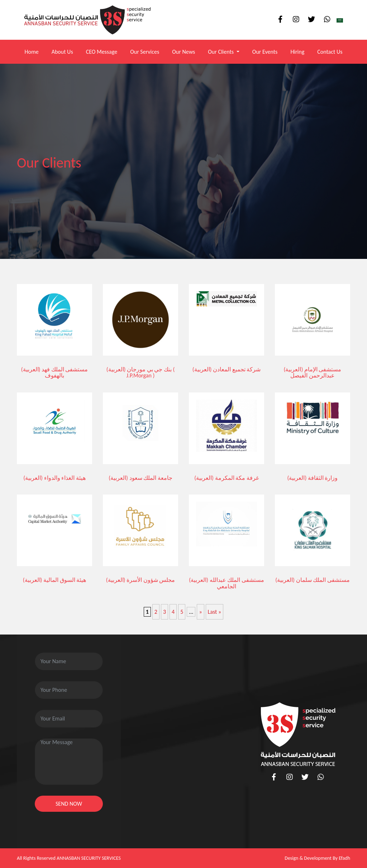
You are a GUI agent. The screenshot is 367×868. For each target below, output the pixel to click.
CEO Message (102, 52)
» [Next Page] (200, 612)
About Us (62, 52)
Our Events (265, 52)
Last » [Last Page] (215, 612)
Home (31, 52)
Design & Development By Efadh (317, 858)
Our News (183, 52)
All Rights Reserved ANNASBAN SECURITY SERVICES (69, 858)
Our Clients (221, 52)
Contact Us (330, 52)
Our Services (145, 52)
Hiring (297, 52)
